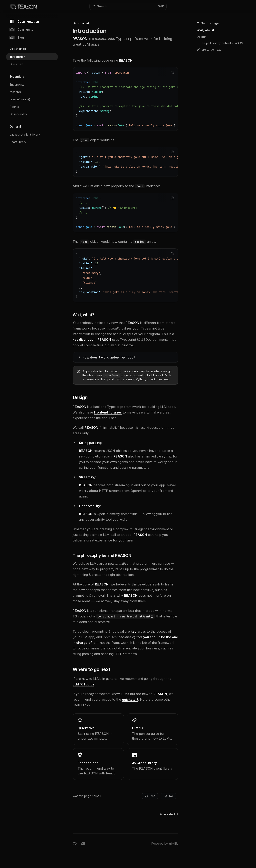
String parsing (90, 443)
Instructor (116, 371)
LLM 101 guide (83, 684)
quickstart (130, 699)
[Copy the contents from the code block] (172, 72)
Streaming (87, 477)
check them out (158, 379)
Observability (89, 506)
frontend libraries (108, 412)
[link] (98, 729)
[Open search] (128, 6)
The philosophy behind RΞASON (221, 43)
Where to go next (209, 49)
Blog (17, 38)
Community (21, 30)
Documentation (24, 22)
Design (202, 37)
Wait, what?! (205, 30)
